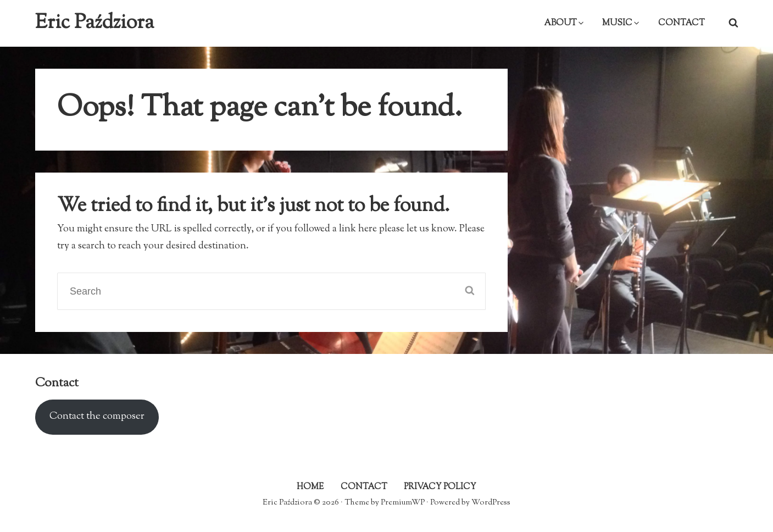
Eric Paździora (94, 23)
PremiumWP (403, 503)
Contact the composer (97, 417)
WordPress (491, 503)
